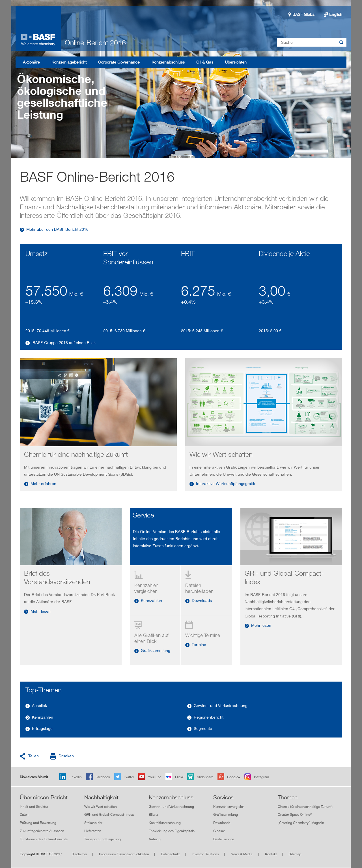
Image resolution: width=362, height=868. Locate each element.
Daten (24, 815)
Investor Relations (205, 854)
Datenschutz (170, 854)
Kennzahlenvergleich (229, 807)
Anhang (155, 839)
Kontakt (271, 854)
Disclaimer (79, 854)
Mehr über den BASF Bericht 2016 (57, 229)
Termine (199, 644)
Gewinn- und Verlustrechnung (221, 705)
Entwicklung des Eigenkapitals (172, 831)
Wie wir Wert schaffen (101, 807)
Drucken (66, 756)
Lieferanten (93, 831)
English (336, 14)
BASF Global (304, 14)
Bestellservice (224, 839)
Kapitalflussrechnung (165, 823)
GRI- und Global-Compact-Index (109, 815)
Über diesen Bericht (44, 797)
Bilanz (153, 815)
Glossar (219, 831)
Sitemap (295, 854)
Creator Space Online (295, 814)
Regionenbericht (209, 717)
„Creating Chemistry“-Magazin (301, 823)
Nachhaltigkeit (101, 797)
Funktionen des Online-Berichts (44, 839)
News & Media (242, 854)
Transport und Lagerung (103, 839)
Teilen (34, 756)
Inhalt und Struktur (34, 807)
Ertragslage (42, 728)
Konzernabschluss (171, 797)
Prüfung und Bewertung (38, 823)
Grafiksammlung (156, 650)
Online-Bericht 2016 (95, 43)
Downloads (202, 600)
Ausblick (39, 705)
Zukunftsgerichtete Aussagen (42, 831)
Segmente (203, 728)
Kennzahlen (151, 600)
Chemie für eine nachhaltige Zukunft (305, 807)
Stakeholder (93, 823)
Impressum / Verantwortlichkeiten (124, 854)
